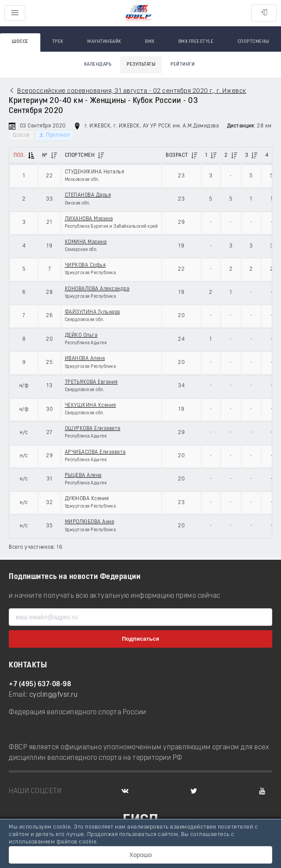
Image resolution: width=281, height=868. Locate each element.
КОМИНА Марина (86, 242)
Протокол (54, 135)
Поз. (19, 155)
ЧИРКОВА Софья (85, 265)
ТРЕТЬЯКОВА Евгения (91, 382)
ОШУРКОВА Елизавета (93, 429)
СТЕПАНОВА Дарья (88, 195)
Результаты (141, 65)
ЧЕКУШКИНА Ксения (91, 406)
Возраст (177, 155)
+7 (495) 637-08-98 (40, 685)
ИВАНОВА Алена (85, 359)
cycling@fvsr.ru (54, 695)
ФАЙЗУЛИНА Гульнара (92, 312)
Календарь (98, 65)
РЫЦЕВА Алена (83, 476)
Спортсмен (80, 155)
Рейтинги (183, 65)
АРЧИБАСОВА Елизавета (95, 452)
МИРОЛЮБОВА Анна (90, 522)
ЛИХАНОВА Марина (89, 219)
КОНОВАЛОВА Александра (97, 289)
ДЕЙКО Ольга (81, 335)
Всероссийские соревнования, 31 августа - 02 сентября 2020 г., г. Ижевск (132, 91)
